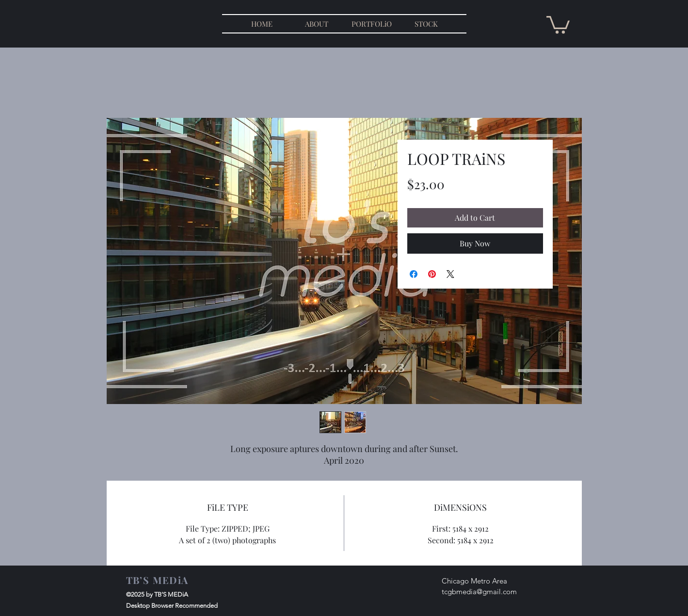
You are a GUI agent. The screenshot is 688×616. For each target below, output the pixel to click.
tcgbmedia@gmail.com (479, 592)
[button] (558, 24)
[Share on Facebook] (414, 274)
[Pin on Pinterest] (432, 274)
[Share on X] (450, 274)
